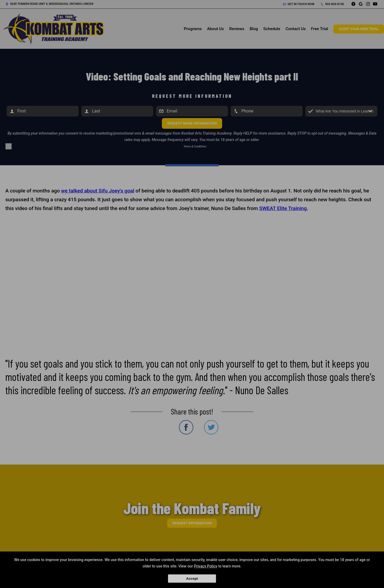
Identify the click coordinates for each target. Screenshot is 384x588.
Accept (192, 579)
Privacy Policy (206, 566)
